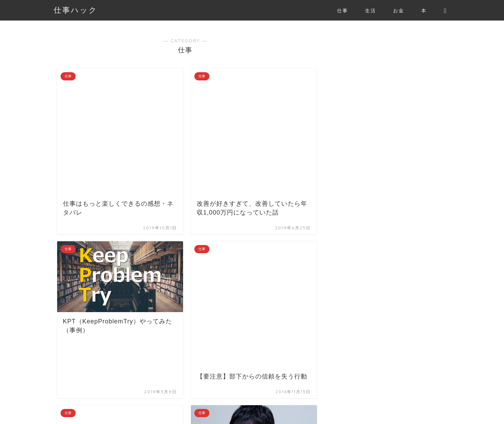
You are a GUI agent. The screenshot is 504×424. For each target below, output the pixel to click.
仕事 (343, 11)
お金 (399, 11)
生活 (371, 11)
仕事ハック (76, 10)
